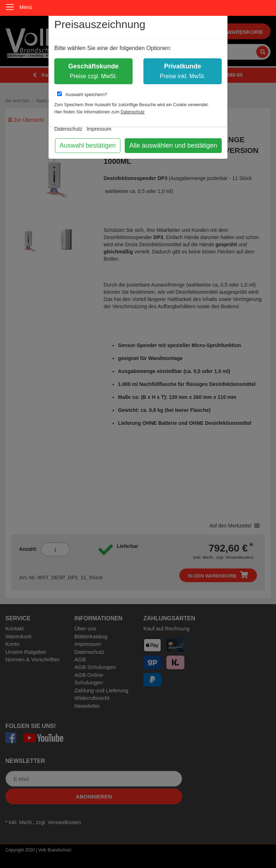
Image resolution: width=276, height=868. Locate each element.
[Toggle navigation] (10, 7)
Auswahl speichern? (82, 94)
